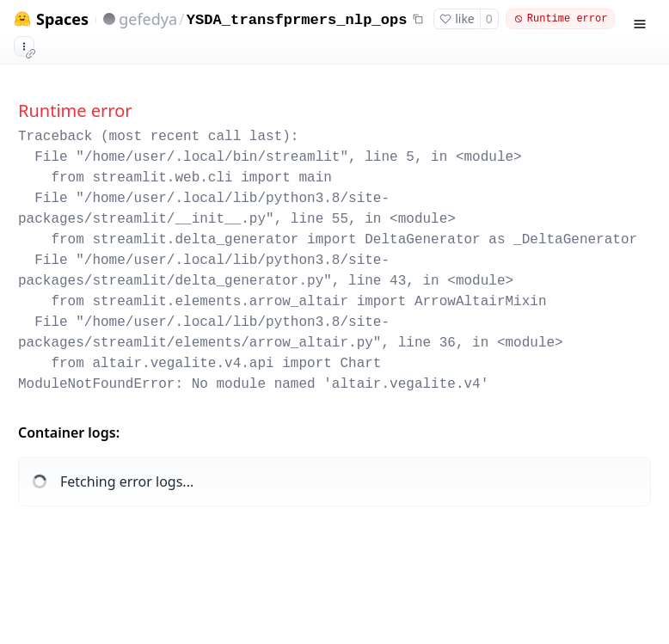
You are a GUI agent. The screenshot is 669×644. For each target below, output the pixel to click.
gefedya (148, 19)
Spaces (62, 19)
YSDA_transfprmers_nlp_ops (297, 20)
